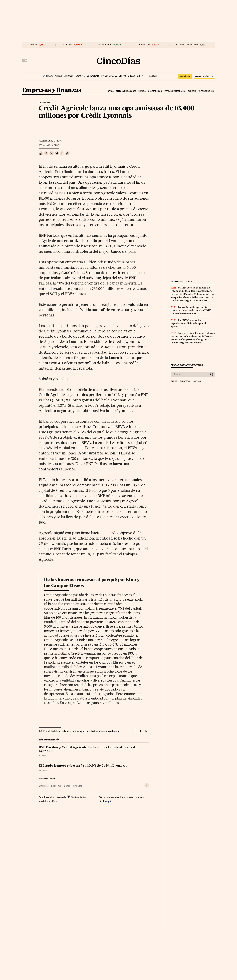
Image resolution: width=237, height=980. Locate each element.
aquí (109, 801)
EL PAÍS (152, 75)
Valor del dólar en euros (187, 45)
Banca (111, 91)
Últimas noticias (127, 76)
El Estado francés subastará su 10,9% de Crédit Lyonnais (83, 766)
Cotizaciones (93, 76)
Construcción (155, 91)
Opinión (140, 76)
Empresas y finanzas (52, 76)
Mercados (69, 76)
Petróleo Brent (105, 45)
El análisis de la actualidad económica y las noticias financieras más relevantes (82, 731)
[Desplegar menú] (25, 61)
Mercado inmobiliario (175, 91)
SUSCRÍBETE (185, 76)
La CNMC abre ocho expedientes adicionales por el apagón (188, 323)
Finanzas (77, 786)
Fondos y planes (109, 76)
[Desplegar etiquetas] (147, 785)
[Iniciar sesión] (204, 76)
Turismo (192, 91)
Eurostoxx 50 (144, 45)
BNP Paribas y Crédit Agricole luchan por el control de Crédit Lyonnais (88, 749)
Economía (80, 76)
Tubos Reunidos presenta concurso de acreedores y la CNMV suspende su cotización (191, 310)
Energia (142, 91)
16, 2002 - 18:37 (49, 145)
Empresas (44, 786)
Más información (48, 801)
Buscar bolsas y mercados (187, 365)
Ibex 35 (33, 45)
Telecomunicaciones (126, 91)
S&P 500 (68, 45)
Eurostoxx (185, 381)
